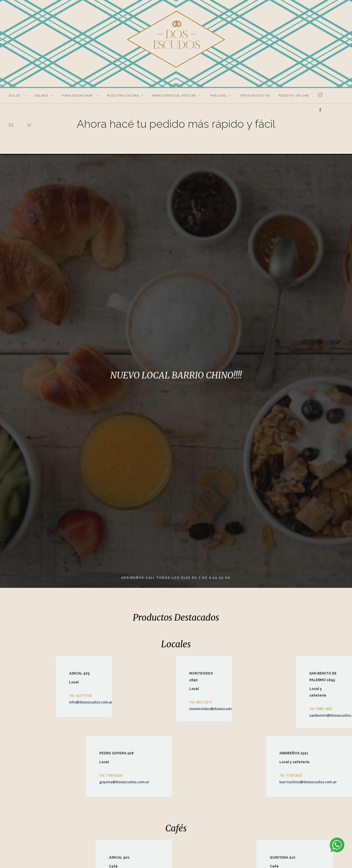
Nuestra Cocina (123, 96)
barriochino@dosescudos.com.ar (308, 782)
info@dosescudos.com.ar (91, 702)
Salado (41, 96)
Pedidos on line (294, 96)
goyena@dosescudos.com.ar (124, 782)
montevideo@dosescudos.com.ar (218, 709)
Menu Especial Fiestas (174, 96)
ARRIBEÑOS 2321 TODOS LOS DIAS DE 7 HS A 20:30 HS (176, 578)
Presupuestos (255, 96)
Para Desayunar (78, 96)
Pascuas (218, 96)
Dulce (15, 96)
